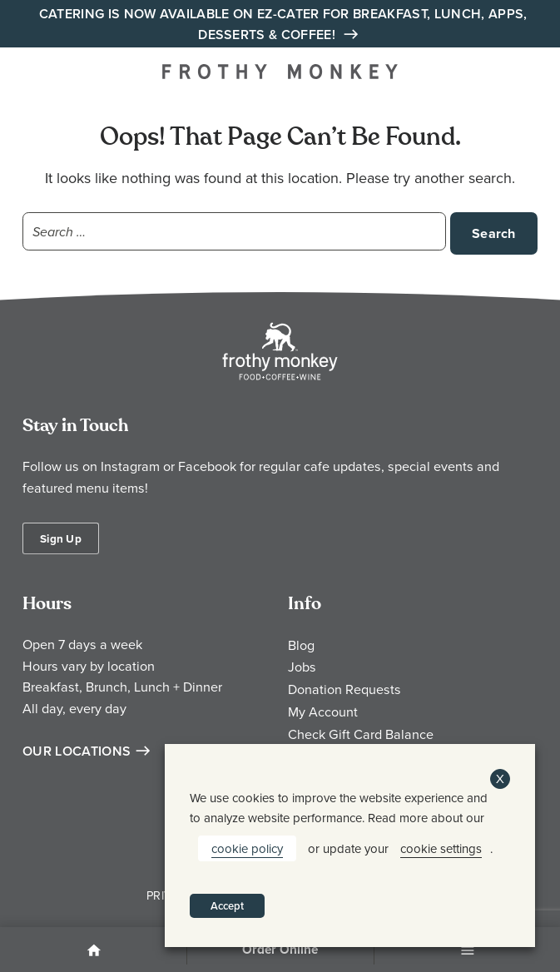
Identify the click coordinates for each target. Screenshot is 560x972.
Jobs (302, 667)
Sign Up (61, 538)
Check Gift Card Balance (361, 734)
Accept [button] (227, 906)
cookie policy (247, 848)
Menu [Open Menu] (467, 951)
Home (93, 951)
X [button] (500, 779)
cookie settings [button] (441, 848)
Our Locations (77, 751)
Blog (301, 645)
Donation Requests (344, 689)
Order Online (280, 950)
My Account (323, 712)
